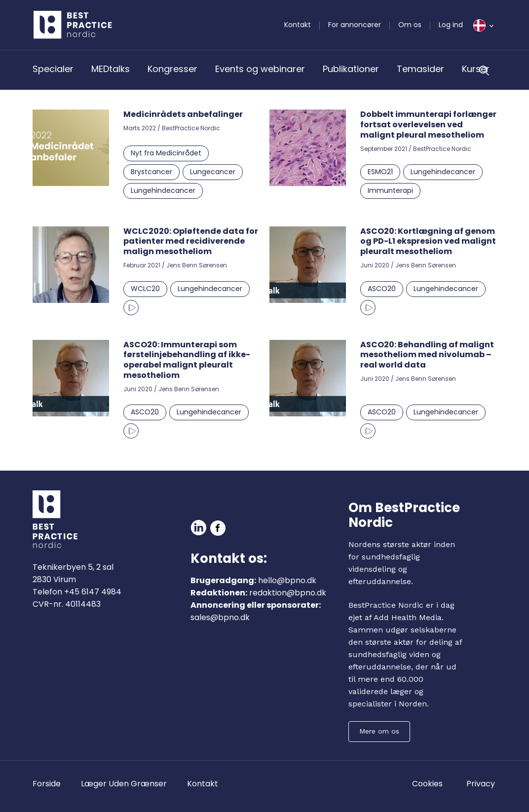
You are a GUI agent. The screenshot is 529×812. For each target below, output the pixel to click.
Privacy (481, 784)
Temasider (420, 69)
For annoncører (355, 25)
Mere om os (379, 731)
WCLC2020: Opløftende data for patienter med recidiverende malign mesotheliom (191, 241)
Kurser (476, 69)
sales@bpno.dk (220, 617)
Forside (47, 784)
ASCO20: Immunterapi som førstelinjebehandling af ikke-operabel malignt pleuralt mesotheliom (187, 360)
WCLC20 (145, 289)
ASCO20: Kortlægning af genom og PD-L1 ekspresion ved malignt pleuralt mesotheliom (428, 241)
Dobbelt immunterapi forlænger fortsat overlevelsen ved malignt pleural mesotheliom (428, 125)
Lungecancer (213, 172)
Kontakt (298, 25)
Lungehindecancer (163, 190)
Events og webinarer (260, 69)
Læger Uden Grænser (124, 784)
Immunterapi (390, 190)
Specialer (53, 69)
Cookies (427, 784)
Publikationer (351, 69)
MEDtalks (111, 69)
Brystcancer (151, 172)
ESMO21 (380, 172)
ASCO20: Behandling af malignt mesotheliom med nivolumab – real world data (427, 355)
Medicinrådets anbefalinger (183, 114)
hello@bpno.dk (287, 580)
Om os (410, 25)
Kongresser (172, 69)
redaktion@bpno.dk (288, 593)
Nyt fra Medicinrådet (166, 153)
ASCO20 (382, 289)
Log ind (451, 25)
